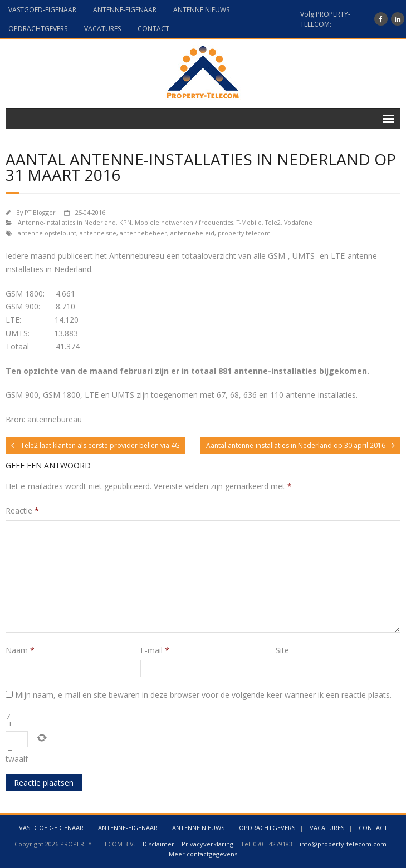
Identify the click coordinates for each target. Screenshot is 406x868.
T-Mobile (249, 222)
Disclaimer (158, 844)
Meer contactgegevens (203, 854)
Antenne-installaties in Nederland (67, 222)
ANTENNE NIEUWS (201, 10)
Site (282, 650)
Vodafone (298, 222)
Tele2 (273, 222)
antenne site (98, 233)
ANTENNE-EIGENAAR (125, 10)
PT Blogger (40, 212)
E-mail (155, 650)
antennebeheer (143, 233)
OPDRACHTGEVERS (38, 29)
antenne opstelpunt (47, 233)
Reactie (22, 511)
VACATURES (102, 29)
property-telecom (244, 233)
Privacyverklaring (207, 844)
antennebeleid (192, 233)
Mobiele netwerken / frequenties (184, 222)
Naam (20, 650)
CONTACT (153, 29)
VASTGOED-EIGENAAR (42, 10)
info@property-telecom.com (343, 844)
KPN (125, 222)
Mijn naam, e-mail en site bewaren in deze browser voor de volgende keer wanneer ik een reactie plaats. (203, 695)
